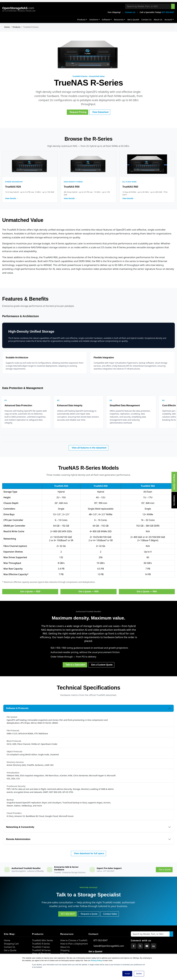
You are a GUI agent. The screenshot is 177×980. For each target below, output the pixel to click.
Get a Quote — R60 (147, 592)
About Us (158, 20)
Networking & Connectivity (20, 827)
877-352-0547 (168, 12)
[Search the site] (173, 6)
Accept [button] (127, 974)
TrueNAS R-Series (41, 944)
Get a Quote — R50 (89, 592)
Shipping (65, 950)
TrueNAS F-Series (41, 947)
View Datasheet (100, 112)
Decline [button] (139, 974)
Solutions (94, 20)
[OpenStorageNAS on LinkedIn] (153, 946)
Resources (119, 20)
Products (17, 27)
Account (168, 20)
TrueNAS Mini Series (43, 940)
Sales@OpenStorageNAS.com (109, 946)
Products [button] (81, 20)
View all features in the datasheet (89, 448)
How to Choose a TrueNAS (74, 940)
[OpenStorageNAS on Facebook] (134, 946)
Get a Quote (10, 950)
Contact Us (130, 12)
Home (7, 27)
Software (106, 20)
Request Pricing (78, 112)
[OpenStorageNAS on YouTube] (147, 946)
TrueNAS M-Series (41, 950)
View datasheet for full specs (89, 853)
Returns (64, 954)
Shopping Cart (11, 944)
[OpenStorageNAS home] (19, 9)
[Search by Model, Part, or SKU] (148, 6)
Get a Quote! (133, 20)
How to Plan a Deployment (74, 944)
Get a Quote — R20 (30, 592)
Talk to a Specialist (75, 665)
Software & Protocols (17, 708)
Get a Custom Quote (102, 665)
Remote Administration (18, 839)
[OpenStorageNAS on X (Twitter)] (140, 946)
